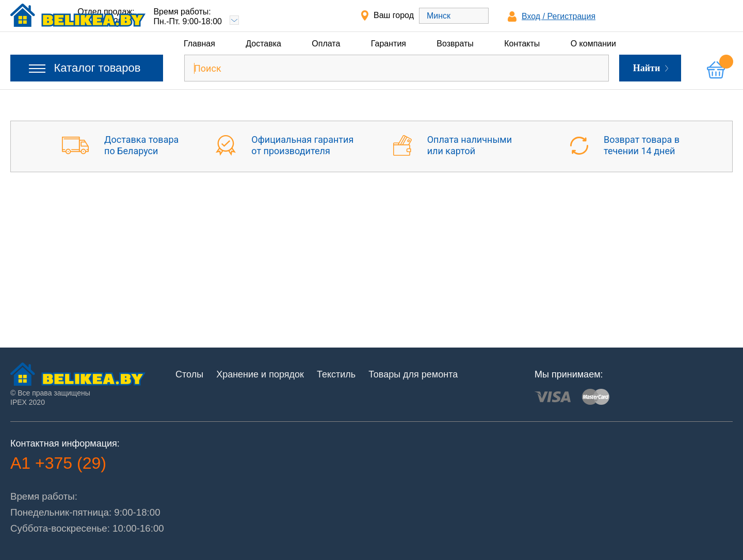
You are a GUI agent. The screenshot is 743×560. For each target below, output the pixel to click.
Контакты (522, 44)
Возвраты (455, 44)
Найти (651, 68)
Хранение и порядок (260, 374)
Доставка (263, 44)
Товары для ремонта (413, 374)
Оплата (326, 44)
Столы (189, 374)
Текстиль (336, 374)
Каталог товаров (85, 68)
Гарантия (389, 44)
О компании (593, 44)
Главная (199, 44)
